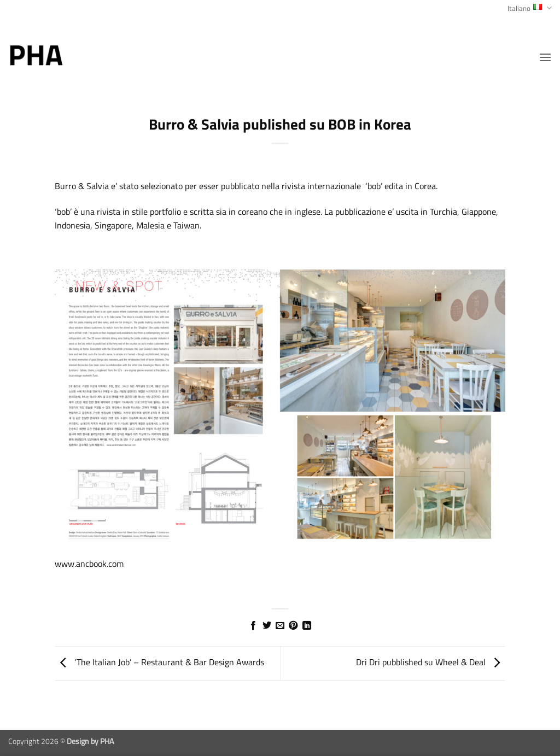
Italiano (530, 8)
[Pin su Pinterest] (293, 626)
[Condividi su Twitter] (266, 626)
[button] (545, 57)
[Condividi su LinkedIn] (307, 626)
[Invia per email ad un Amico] (280, 626)
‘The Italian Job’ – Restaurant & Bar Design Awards (159, 662)
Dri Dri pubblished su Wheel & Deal (431, 662)
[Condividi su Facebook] (253, 626)
